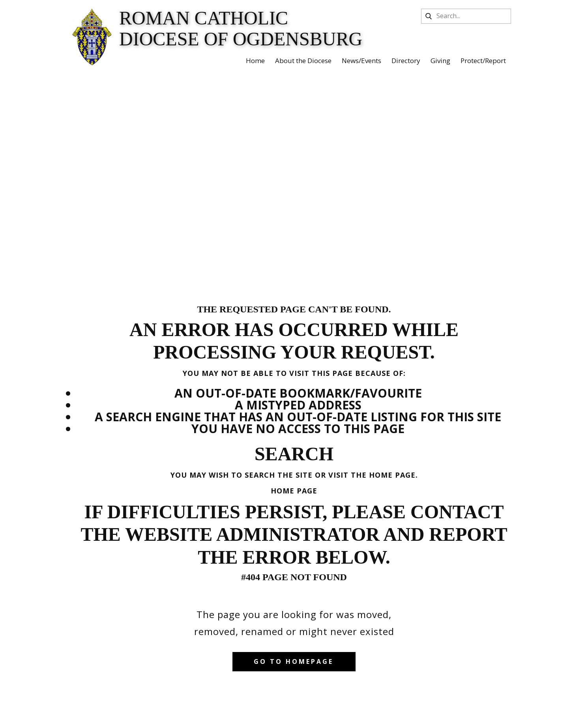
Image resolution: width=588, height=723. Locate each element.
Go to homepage (294, 661)
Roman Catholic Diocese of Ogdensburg (241, 28)
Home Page (294, 491)
